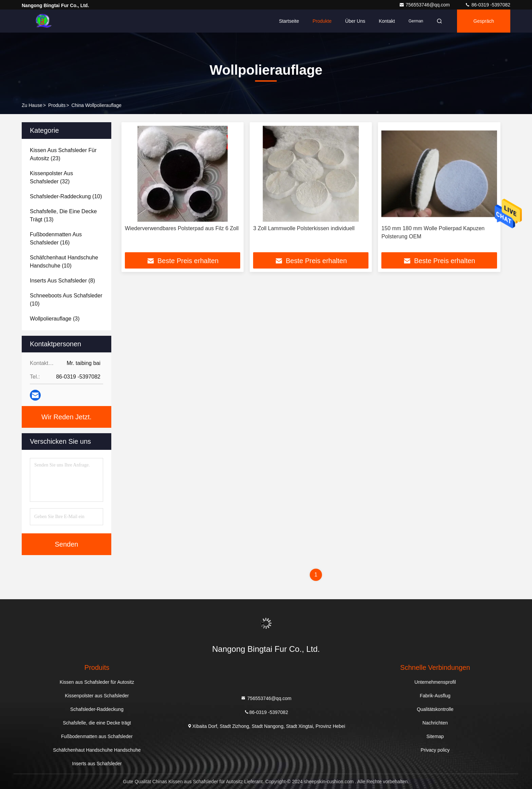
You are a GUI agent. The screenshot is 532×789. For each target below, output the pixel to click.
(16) (56, 238)
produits (57, 105)
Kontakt (387, 21)
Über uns (355, 21)
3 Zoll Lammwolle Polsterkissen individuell (304, 228)
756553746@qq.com (425, 5)
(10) (66, 196)
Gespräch (484, 21)
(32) (51, 177)
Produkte (322, 21)
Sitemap (435, 736)
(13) (63, 215)
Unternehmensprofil (435, 682)
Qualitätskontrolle (435, 709)
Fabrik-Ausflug (435, 696)
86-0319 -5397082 (488, 5)
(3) (55, 319)
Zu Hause (32, 105)
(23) (63, 154)
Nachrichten (435, 723)
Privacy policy (435, 750)
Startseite (289, 21)
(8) (62, 281)
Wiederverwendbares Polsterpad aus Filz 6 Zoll (182, 228)
